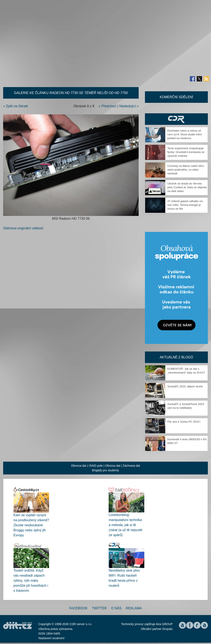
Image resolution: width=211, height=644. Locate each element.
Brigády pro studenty (105, 470)
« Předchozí (107, 106)
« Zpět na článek (16, 106)
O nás (116, 608)
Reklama (134, 608)
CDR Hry (176, 119)
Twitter (99, 608)
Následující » (129, 106)
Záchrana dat (131, 466)
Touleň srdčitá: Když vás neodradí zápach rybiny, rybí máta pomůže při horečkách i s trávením (31, 581)
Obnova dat (113, 466)
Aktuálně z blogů (176, 357)
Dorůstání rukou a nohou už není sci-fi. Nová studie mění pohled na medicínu (185, 134)
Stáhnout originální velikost (23, 228)
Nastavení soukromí (51, 638)
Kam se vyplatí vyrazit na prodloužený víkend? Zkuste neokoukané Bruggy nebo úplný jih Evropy (31, 525)
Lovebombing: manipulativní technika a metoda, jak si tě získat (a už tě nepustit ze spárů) (125, 525)
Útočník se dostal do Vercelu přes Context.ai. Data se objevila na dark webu (187, 187)
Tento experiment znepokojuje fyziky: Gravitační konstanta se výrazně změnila (186, 152)
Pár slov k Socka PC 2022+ (184, 422)
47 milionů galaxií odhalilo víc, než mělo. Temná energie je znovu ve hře (186, 205)
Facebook (78, 608)
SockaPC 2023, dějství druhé (185, 386)
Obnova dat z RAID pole (87, 466)
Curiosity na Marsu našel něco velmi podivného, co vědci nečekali (186, 170)
